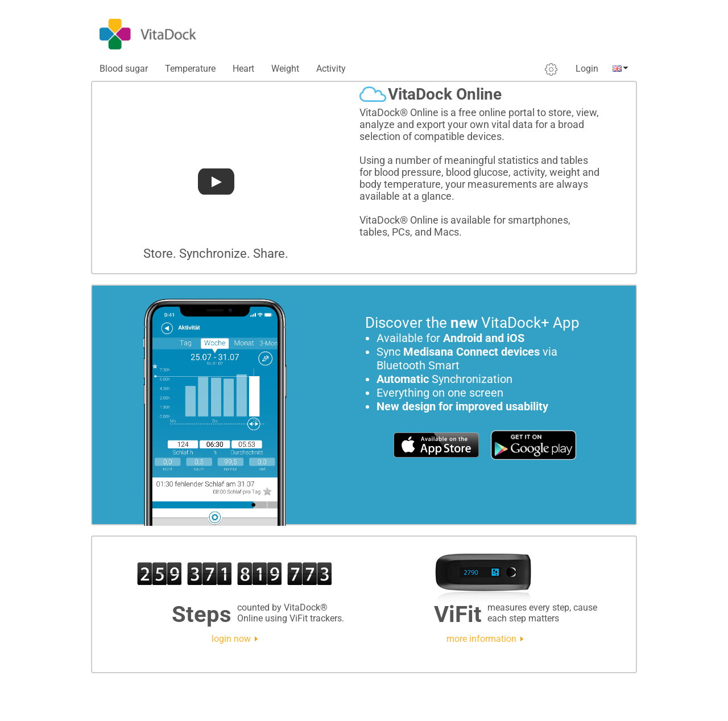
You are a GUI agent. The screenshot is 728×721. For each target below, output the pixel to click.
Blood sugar (124, 69)
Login (587, 69)
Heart (243, 69)
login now (231, 639)
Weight (285, 69)
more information (481, 639)
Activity (331, 69)
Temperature (190, 69)
